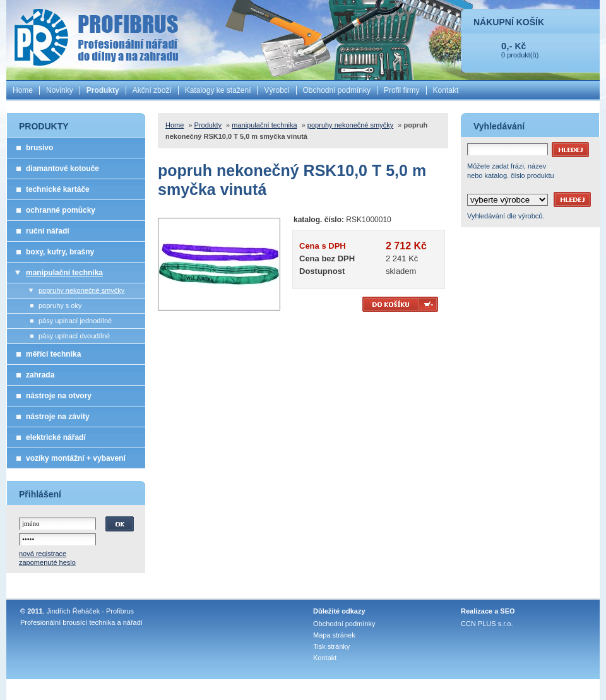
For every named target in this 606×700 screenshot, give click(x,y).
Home (23, 90)
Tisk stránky (331, 646)
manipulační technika (64, 273)
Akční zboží (152, 90)
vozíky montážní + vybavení (76, 458)
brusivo (39, 148)
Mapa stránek (334, 635)
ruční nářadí (48, 231)
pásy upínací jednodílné (75, 321)
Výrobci (276, 90)
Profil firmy (402, 90)
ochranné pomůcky (61, 210)
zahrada (40, 375)
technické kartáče (58, 189)
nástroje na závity (58, 417)
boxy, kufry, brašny (60, 252)
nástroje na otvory (59, 396)
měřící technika (53, 354)
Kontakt (446, 90)
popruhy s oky (60, 306)
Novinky (60, 90)
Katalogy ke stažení (218, 90)
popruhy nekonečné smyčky (81, 290)
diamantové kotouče (62, 169)
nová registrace (43, 554)
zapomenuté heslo (47, 562)
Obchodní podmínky (337, 90)
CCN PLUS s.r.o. (487, 624)
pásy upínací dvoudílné (74, 336)
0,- (507, 46)
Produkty (103, 90)
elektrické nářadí (56, 437)
